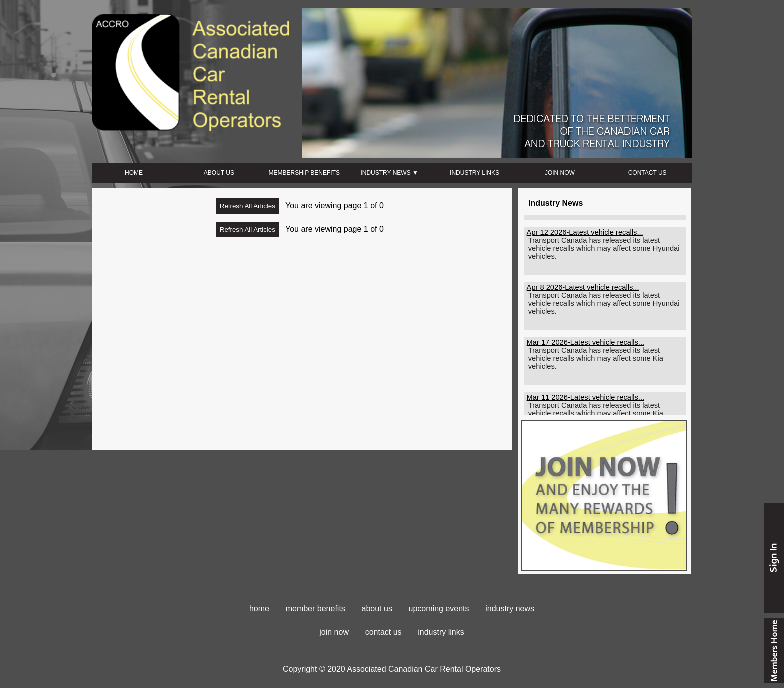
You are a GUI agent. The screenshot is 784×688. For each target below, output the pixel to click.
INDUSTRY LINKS (475, 173)
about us (377, 609)
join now (334, 632)
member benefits (316, 609)
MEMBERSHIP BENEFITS (304, 173)
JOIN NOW (560, 173)
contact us (384, 632)
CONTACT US (648, 173)
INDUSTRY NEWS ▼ (389, 173)
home (259, 609)
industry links (441, 632)
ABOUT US (219, 173)
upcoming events (439, 609)
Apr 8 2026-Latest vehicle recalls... (583, 290)
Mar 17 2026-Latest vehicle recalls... (586, 345)
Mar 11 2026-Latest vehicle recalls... (586, 400)
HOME (134, 173)
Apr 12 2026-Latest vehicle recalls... (585, 235)
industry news (510, 609)
